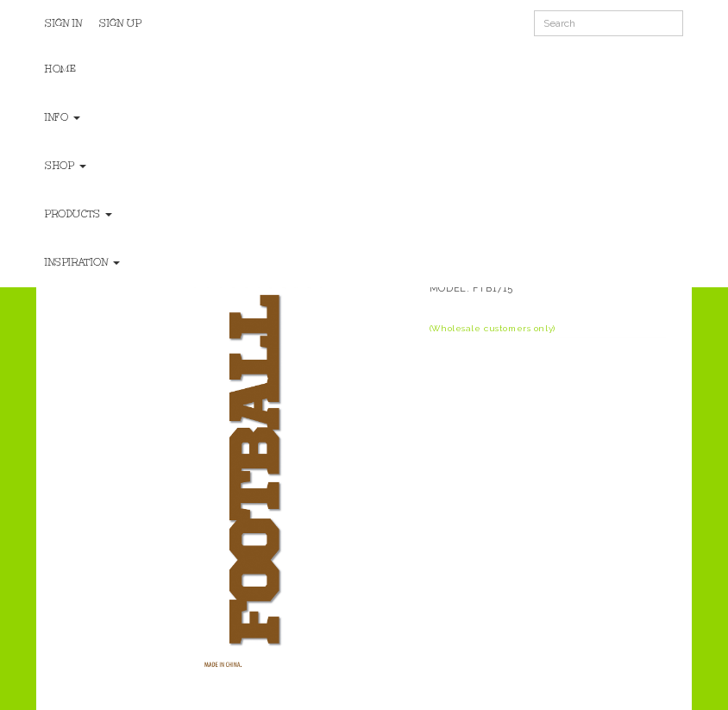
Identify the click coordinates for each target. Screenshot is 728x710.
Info (63, 117)
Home (60, 69)
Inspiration (82, 262)
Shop (66, 166)
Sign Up (120, 23)
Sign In (63, 23)
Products (78, 214)
